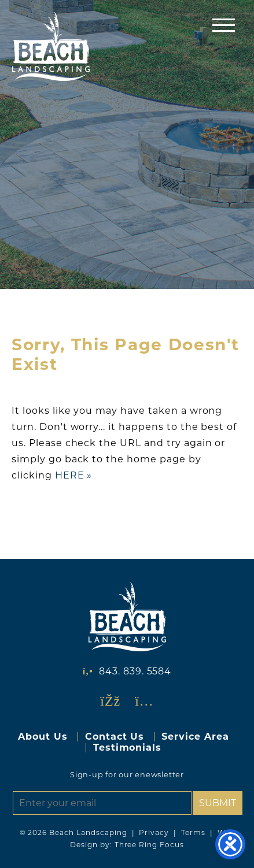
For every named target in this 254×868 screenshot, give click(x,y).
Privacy (154, 832)
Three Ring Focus (149, 845)
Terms (193, 832)
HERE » (74, 475)
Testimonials (128, 748)
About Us (43, 737)
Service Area (195, 737)
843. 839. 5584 (135, 671)
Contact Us (115, 737)
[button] (224, 25)
